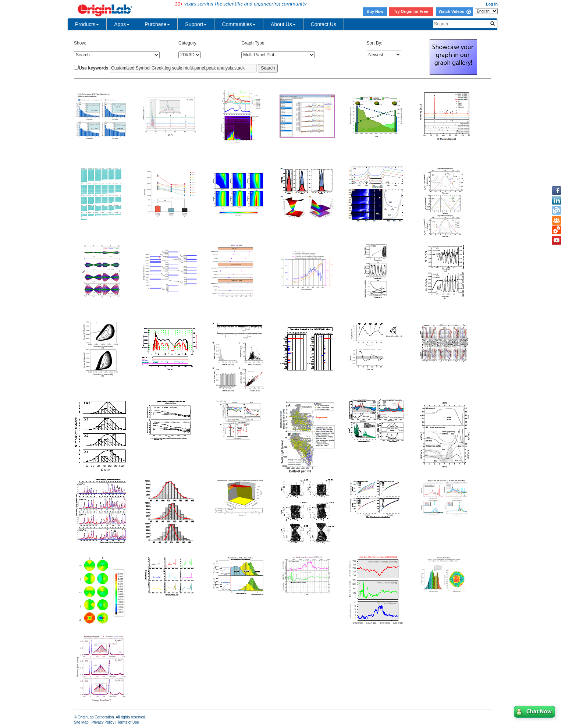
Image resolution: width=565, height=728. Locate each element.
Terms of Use (128, 722)
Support (196, 24)
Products (87, 24)
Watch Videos (454, 11)
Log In (492, 4)
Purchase (157, 24)
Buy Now (375, 11)
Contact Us (324, 24)
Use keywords (94, 68)
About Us (283, 24)
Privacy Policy (103, 722)
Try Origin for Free (411, 11)
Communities (239, 24)
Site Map (81, 722)
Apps (122, 24)
